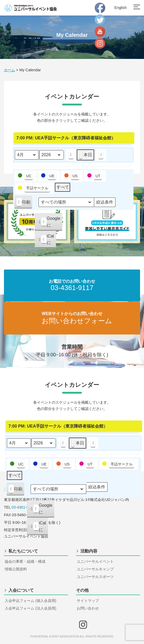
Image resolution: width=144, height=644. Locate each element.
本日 (85, 155)
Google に (49, 223)
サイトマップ (88, 601)
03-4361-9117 (23, 507)
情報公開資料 (16, 569)
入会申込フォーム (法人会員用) (30, 608)
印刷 (23, 203)
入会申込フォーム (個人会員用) (30, 601)
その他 (82, 590)
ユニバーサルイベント (95, 561)
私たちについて (23, 551)
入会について (21, 590)
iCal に (46, 241)
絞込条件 (105, 203)
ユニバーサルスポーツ (95, 577)
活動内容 (89, 551)
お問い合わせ (88, 608)
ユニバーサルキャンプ (95, 569)
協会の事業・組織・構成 (25, 561)
